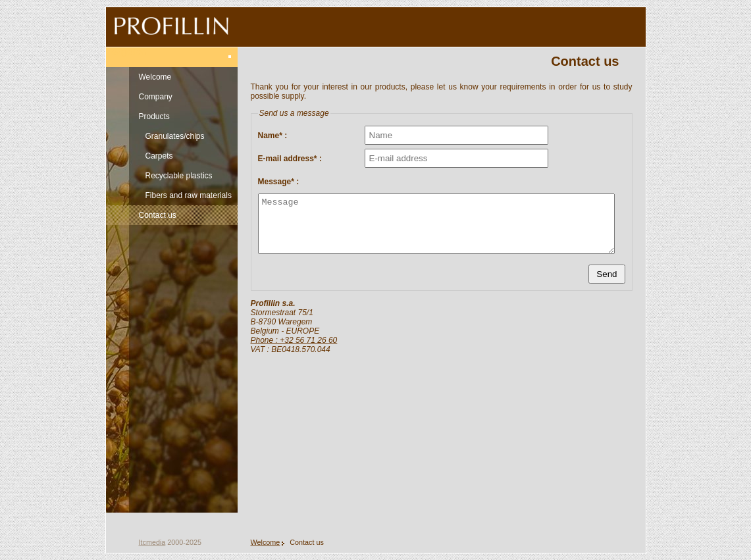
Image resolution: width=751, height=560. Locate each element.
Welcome (155, 77)
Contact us (158, 215)
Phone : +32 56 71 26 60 (294, 340)
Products (154, 116)
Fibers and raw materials (189, 195)
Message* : (279, 182)
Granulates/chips (175, 136)
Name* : (273, 136)
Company (156, 97)
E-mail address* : (290, 159)
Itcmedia (152, 542)
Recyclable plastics (179, 176)
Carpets (159, 156)
